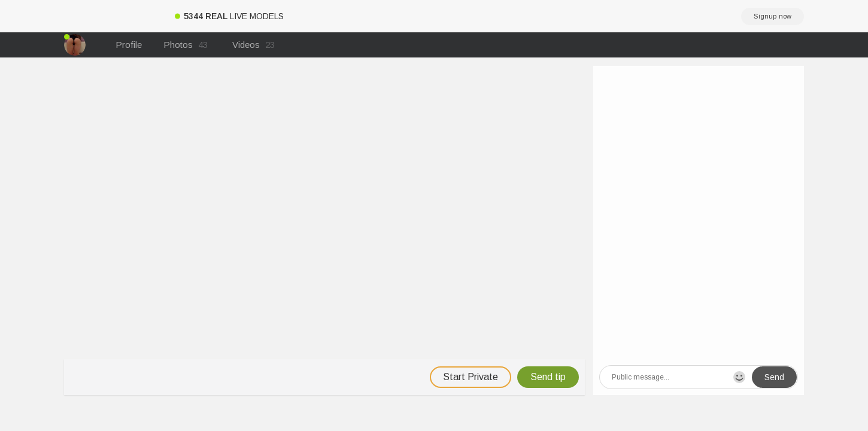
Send (774, 377)
